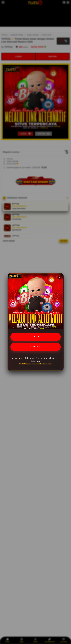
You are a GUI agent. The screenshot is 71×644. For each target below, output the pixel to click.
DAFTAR (36, 347)
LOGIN (35, 337)
